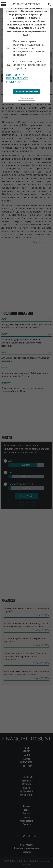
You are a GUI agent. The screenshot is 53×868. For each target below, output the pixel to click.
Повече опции (26, 98)
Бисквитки (14, 82)
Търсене (49, 4)
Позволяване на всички (27, 92)
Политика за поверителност (17, 77)
